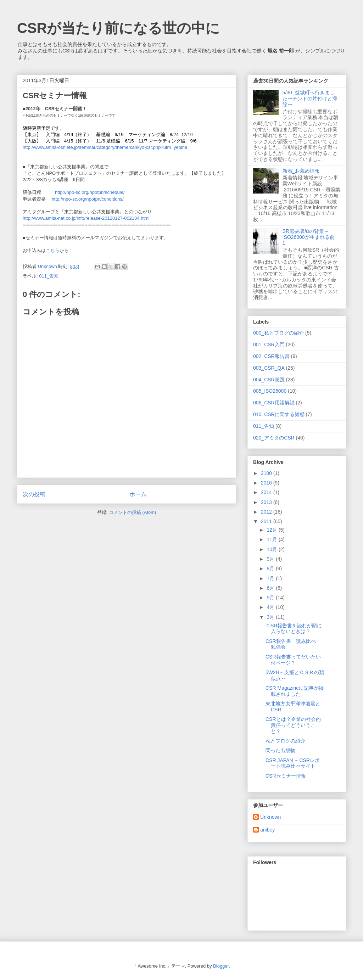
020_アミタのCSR (274, 438)
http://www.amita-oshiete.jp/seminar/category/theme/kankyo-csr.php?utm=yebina (105, 147)
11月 (272, 539)
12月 (272, 530)
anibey (267, 830)
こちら (53, 250)
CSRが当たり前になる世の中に (118, 28)
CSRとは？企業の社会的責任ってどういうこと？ (293, 725)
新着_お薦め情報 (304, 171)
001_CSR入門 (269, 345)
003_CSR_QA (269, 368)
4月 (271, 607)
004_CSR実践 (269, 380)
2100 (267, 473)
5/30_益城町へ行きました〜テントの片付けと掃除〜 (310, 99)
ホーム (138, 494)
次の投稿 (34, 494)
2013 (267, 502)
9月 (271, 559)
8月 (271, 569)
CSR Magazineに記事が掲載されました (295, 691)
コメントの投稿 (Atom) (133, 512)
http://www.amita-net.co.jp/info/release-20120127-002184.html (86, 218)
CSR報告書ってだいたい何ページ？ (293, 660)
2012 (267, 512)
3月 (271, 617)
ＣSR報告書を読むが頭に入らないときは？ (294, 629)
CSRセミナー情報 (286, 776)
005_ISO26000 (270, 391)
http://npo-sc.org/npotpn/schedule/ (90, 192)
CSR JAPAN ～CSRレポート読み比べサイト (293, 763)
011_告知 (49, 276)
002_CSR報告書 (271, 356)
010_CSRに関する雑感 (279, 414)
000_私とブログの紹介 (278, 333)
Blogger (221, 966)
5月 (271, 598)
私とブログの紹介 (285, 741)
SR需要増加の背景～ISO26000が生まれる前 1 (311, 237)
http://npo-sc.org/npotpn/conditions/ (88, 199)
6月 (271, 588)
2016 (267, 483)
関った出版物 (280, 750)
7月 (271, 578)
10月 (272, 549)
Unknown (270, 817)
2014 (267, 492)
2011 (267, 521)
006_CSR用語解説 (274, 403)
